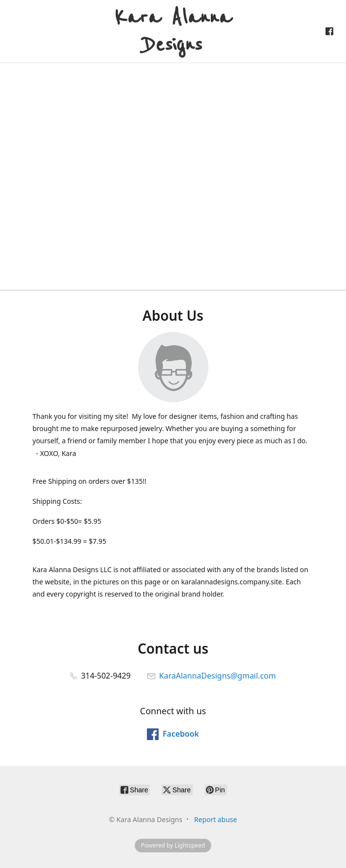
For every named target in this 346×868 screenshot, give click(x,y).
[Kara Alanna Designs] (173, 31)
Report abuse (216, 819)
